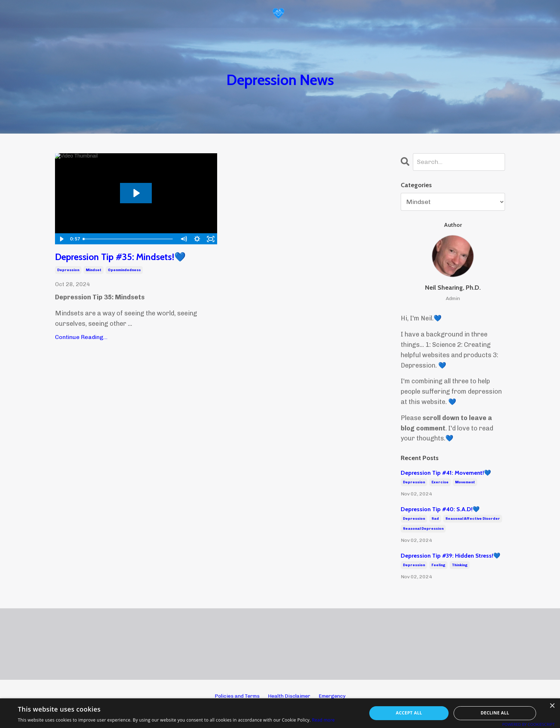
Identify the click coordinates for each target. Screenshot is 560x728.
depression (68, 271)
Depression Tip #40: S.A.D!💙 (440, 510)
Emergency (332, 696)
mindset (94, 271)
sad (435, 519)
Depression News (280, 79)
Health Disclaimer (289, 696)
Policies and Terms (237, 696)
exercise (440, 483)
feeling (438, 565)
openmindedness (124, 271)
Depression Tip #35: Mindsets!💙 (127, 257)
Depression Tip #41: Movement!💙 (446, 473)
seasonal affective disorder (473, 519)
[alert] (280, 713)
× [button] (552, 706)
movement (465, 483)
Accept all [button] (409, 713)
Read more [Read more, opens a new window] (323, 720)
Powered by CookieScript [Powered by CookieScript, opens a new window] (528, 724)
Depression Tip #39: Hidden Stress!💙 (451, 556)
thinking (460, 565)
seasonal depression (423, 529)
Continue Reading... (81, 338)
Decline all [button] (495, 713)
